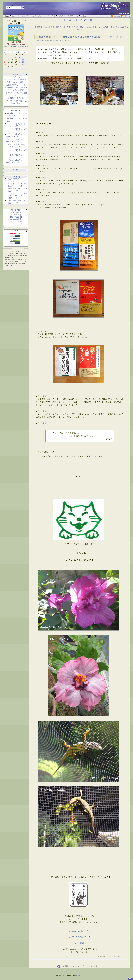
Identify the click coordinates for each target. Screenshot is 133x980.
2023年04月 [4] (16, 221)
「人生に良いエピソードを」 (16, 85)
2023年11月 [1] (16, 219)
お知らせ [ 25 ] (13, 198)
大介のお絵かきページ (40, 16)
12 (23, 60)
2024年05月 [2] (16, 217)
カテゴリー (40, 41)
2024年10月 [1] (16, 215)
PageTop (131, 978)
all (21, 224)
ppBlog (78, 976)
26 (23, 64)
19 (23, 62)
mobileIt (84, 16)
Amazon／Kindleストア (79, 931)
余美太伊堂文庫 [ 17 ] (15, 179)
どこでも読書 (79, 943)
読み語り (61, 16)
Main (82, 27)
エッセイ (15, 16)
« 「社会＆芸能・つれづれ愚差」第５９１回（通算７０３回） (55, 27)
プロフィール (73, 16)
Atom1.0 (116, 16)
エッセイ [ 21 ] (13, 181)
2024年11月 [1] (16, 212)
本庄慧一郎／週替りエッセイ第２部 (57, 41)
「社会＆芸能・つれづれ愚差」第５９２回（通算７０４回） (69, 37)
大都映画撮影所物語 (16, 98)
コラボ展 (25, 16)
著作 (53, 16)
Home (7, 16)
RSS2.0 (126, 16)
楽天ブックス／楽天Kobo (79, 937)
